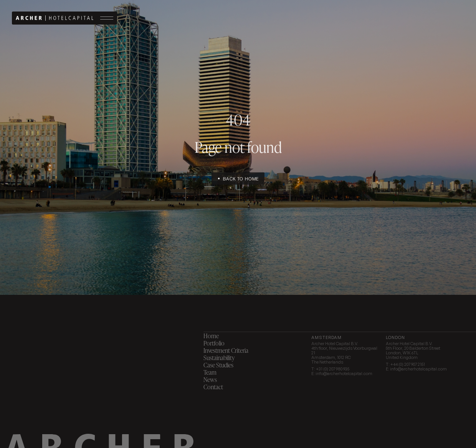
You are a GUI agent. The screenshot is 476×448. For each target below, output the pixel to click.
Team (210, 372)
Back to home (241, 179)
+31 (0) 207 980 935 (333, 369)
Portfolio (214, 343)
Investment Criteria (226, 350)
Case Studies (218, 365)
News (210, 379)
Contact (213, 387)
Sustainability (219, 358)
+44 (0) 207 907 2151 (408, 364)
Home (211, 336)
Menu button (107, 18)
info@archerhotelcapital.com (344, 374)
